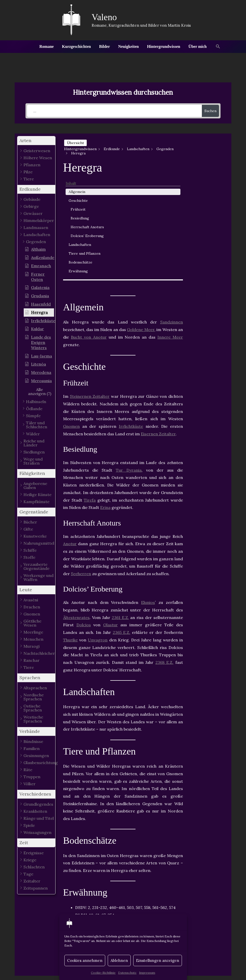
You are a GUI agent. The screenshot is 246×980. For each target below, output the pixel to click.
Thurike (70, 528)
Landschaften (208, 213)
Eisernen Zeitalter (158, 322)
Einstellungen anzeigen (158, 960)
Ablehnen (119, 960)
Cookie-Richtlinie (103, 973)
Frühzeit (207, 167)
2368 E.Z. (165, 550)
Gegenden (127, 821)
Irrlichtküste (131, 314)
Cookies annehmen (85, 960)
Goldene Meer (141, 218)
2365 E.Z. (122, 520)
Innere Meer (170, 225)
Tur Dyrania (129, 358)
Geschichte (207, 158)
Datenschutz (127, 973)
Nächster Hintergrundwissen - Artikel (201, 928)
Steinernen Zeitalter (90, 284)
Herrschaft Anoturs (208, 187)
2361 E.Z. (120, 505)
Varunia (153, 821)
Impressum (147, 973)
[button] (217, 47)
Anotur (70, 432)
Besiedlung (208, 176)
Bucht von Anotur (89, 225)
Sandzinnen (172, 210)
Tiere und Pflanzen (205, 224)
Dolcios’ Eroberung (208, 201)
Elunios (148, 491)
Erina (105, 396)
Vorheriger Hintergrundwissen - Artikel (46, 928)
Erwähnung (207, 245)
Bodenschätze (209, 236)
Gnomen (71, 314)
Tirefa (90, 388)
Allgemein (205, 149)
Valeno (104, 17)
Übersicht (75, 143)
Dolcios (84, 513)
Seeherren (81, 462)
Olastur (111, 513)
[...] (114, 111)
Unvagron (98, 528)
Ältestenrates (76, 505)
